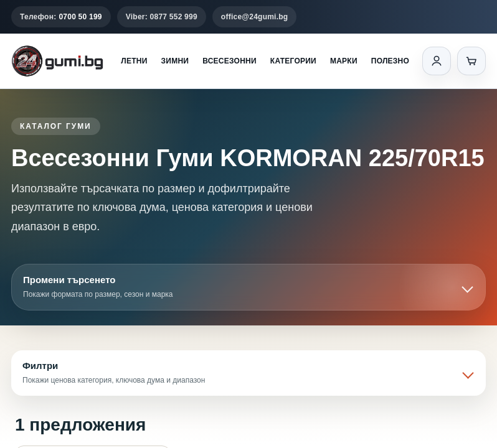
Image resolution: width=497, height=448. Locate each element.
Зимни (175, 61)
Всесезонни (230, 61)
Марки (344, 61)
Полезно (390, 61)
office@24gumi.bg (255, 17)
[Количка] (471, 61)
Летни (134, 61)
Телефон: (61, 17)
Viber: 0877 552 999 (162, 17)
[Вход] (437, 61)
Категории (293, 61)
